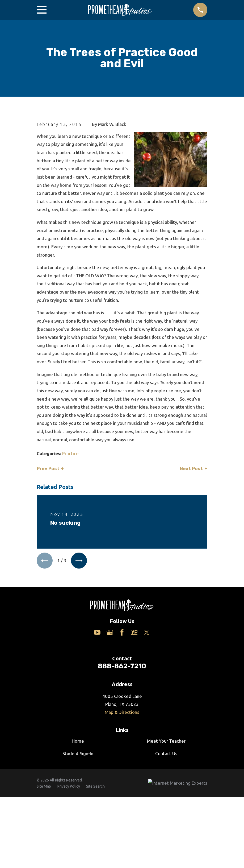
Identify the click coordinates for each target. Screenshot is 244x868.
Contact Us (166, 844)
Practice (70, 544)
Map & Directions (122, 803)
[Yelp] (134, 723)
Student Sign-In (78, 844)
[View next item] (79, 651)
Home (78, 832)
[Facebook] (122, 723)
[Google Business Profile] (110, 723)
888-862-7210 (122, 757)
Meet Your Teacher (166, 832)
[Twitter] (147, 723)
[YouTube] (97, 723)
